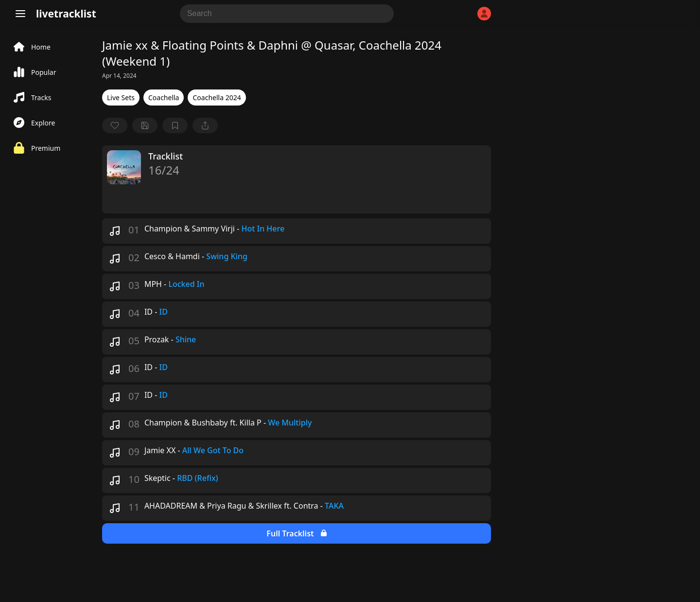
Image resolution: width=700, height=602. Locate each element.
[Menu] (20, 14)
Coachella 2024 (217, 97)
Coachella (164, 97)
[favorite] (115, 125)
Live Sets (121, 97)
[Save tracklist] (145, 125)
